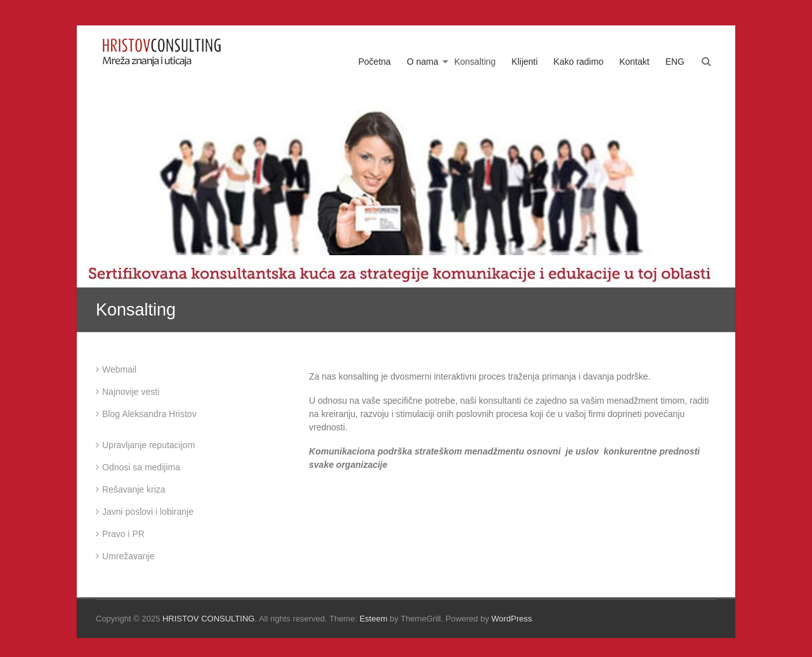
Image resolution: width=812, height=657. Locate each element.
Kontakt (634, 62)
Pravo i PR (123, 534)
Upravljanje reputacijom (148, 445)
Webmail (119, 369)
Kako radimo (579, 62)
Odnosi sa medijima (141, 467)
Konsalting (475, 62)
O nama (422, 62)
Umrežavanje (128, 556)
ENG (675, 62)
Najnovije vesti (131, 392)
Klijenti (524, 62)
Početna (375, 62)
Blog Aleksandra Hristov (149, 414)
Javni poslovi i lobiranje (148, 512)
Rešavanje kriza (134, 489)
